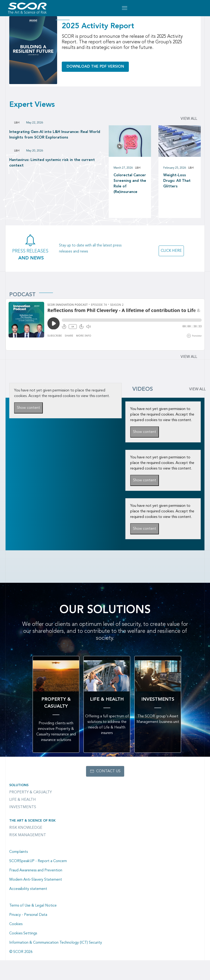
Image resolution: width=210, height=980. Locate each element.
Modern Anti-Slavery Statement (36, 880)
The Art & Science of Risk (32, 821)
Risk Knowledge (26, 828)
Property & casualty (31, 792)
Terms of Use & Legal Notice (33, 906)
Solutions (19, 785)
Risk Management (28, 835)
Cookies (16, 924)
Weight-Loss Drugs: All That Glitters (177, 181)
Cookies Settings (23, 933)
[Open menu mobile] (124, 8)
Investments (23, 807)
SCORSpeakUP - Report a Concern (38, 861)
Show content (28, 408)
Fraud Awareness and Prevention (36, 870)
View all (189, 119)
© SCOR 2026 (21, 952)
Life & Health (23, 800)
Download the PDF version (95, 67)
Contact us (108, 771)
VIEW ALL (197, 389)
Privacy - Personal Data (28, 915)
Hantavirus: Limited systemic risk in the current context (52, 163)
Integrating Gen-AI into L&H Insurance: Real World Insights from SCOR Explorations (55, 135)
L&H (17, 123)
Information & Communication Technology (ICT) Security (56, 943)
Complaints (19, 852)
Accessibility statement (28, 889)
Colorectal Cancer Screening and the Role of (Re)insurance (130, 184)
